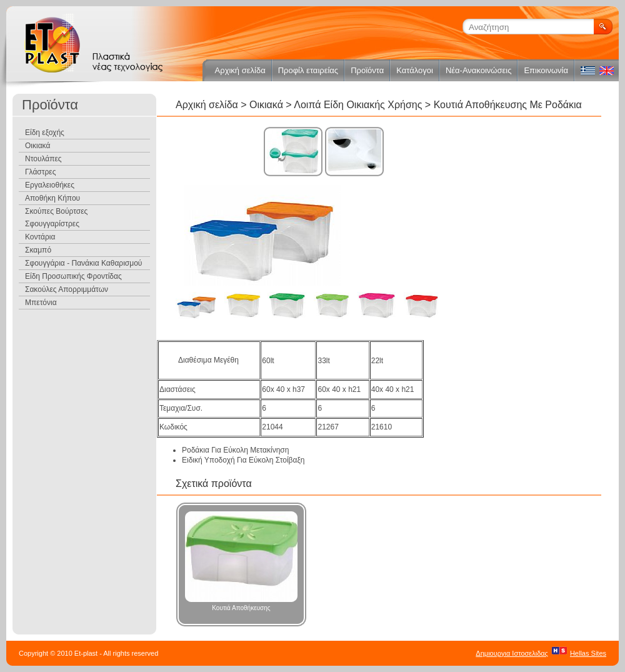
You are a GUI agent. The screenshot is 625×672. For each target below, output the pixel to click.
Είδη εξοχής (45, 133)
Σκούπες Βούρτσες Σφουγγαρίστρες (56, 218)
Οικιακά (267, 105)
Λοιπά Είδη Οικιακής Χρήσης (358, 105)
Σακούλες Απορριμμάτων (67, 289)
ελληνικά (587, 70)
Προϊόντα (367, 70)
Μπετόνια (41, 303)
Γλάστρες (40, 172)
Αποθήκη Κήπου (52, 198)
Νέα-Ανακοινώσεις (479, 70)
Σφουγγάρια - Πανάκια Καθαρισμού (83, 263)
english (606, 70)
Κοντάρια (40, 237)
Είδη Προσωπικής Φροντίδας (73, 276)
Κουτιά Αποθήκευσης (241, 561)
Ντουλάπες (43, 159)
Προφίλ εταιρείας (308, 70)
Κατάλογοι (415, 70)
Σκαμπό (38, 250)
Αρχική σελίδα (240, 70)
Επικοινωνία (546, 70)
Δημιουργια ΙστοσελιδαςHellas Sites (541, 653)
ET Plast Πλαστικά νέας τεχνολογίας (94, 44)
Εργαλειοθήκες (50, 185)
